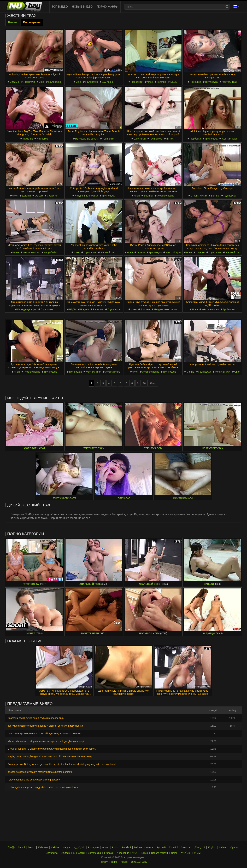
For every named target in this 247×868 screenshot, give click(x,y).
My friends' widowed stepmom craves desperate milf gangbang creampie (46, 741)
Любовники (137, 82)
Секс (41, 82)
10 (144, 383)
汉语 (135, 853)
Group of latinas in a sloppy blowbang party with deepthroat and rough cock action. (52, 749)
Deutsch (65, 853)
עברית (105, 847)
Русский (161, 847)
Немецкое (195, 82)
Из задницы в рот (27, 309)
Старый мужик (199, 196)
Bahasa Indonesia (144, 847)
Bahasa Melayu (159, 853)
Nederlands (123, 853)
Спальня (15, 82)
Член (150, 82)
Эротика (148, 196)
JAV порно (108, 82)
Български (79, 853)
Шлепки (26, 196)
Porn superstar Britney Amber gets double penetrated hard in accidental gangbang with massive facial (62, 764)
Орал (237, 372)
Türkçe (144, 853)
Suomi (21, 847)
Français (109, 853)
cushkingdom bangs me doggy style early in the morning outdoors (43, 787)
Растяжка (98, 309)
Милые (190, 372)
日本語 (11, 847)
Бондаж (85, 309)
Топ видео (60, 7)
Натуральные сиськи (87, 139)
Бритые (215, 196)
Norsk (174, 853)
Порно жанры (108, 7)
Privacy (104, 862)
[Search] (227, 7)
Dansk (31, 847)
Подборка (195, 139)
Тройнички (108, 139)
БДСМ (174, 82)
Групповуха (55, 82)
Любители (29, 82)
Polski (115, 847)
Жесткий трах (229, 82)
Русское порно (32, 372)
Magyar (67, 847)
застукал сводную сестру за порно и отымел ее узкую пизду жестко (45, 726)
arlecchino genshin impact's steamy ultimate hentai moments (40, 772)
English (212, 847)
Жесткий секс (113, 372)
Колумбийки (51, 252)
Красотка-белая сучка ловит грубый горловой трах (36, 718)
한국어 (198, 853)
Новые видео (82, 7)
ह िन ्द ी (199, 847)
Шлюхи (170, 139)
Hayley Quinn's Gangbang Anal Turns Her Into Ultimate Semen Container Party (50, 756)
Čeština (55, 847)
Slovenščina (95, 853)
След (153, 383)
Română (126, 847)
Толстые (162, 82)
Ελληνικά (43, 847)
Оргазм (39, 196)
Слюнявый (140, 139)
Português (93, 847)
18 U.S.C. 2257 (139, 862)
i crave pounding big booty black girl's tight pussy (34, 780)
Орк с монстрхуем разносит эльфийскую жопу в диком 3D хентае (44, 733)
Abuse (124, 862)
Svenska (186, 847)
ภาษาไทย (186, 853)
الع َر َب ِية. (79, 847)
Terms (114, 862)
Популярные (32, 22)
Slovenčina (52, 853)
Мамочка (28, 139)
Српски (234, 847)
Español (173, 847)
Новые (13, 22)
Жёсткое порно (166, 196)
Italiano (223, 847)
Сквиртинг (53, 196)
